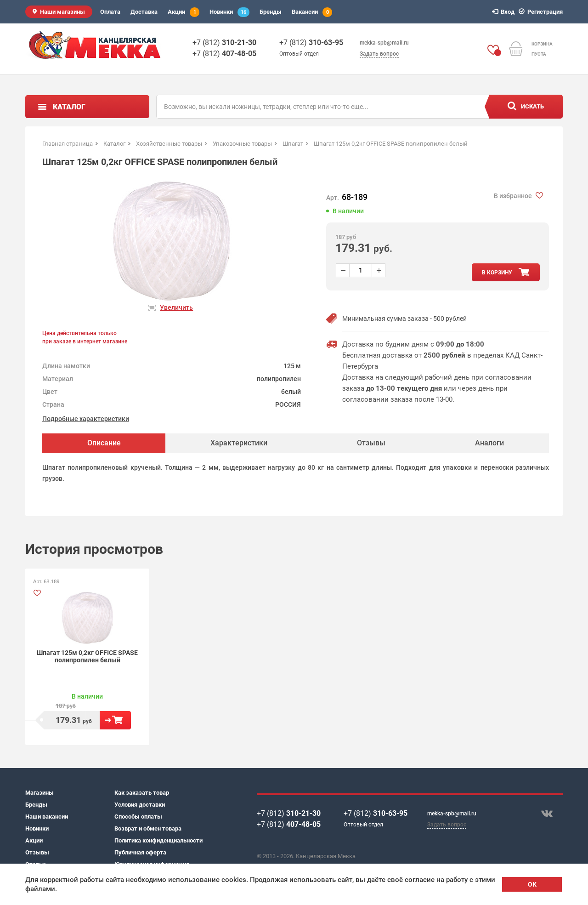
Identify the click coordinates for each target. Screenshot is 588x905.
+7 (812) (224, 43)
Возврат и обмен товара (148, 828)
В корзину (115, 720)
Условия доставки (140, 805)
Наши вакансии (47, 817)
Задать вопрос (379, 54)
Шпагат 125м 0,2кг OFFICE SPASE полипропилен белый (87, 656)
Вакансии (312, 12)
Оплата (110, 12)
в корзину (497, 273)
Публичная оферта (140, 852)
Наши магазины (62, 12)
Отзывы (37, 852)
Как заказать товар (142, 793)
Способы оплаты (138, 817)
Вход (505, 12)
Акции (184, 12)
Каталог (69, 107)
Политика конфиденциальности (158, 840)
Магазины (40, 793)
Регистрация (542, 12)
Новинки (229, 12)
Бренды (271, 12)
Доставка (144, 12)
